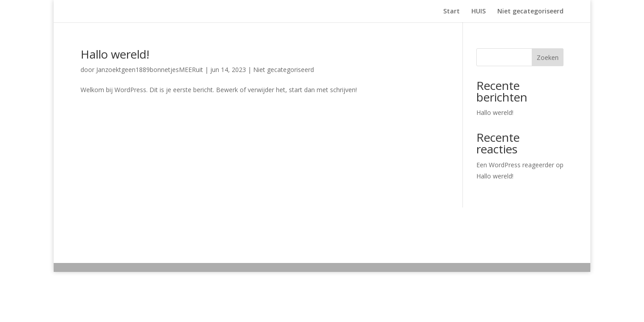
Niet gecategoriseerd (530, 12)
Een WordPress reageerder (515, 165)
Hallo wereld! (115, 54)
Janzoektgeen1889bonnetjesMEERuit (150, 70)
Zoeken (548, 57)
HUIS (479, 12)
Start (451, 12)
